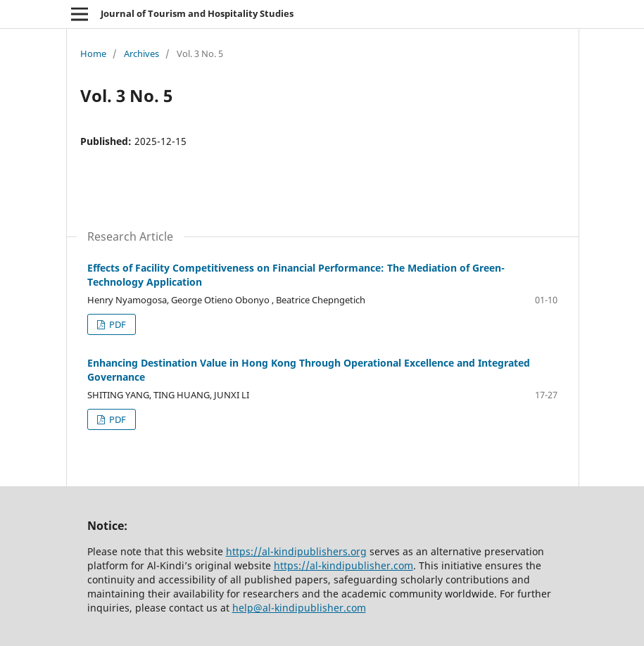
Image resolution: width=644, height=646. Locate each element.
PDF (116, 324)
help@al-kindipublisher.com (299, 608)
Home (93, 53)
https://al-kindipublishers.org (296, 551)
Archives (141, 53)
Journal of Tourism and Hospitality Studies (197, 13)
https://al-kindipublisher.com (343, 565)
